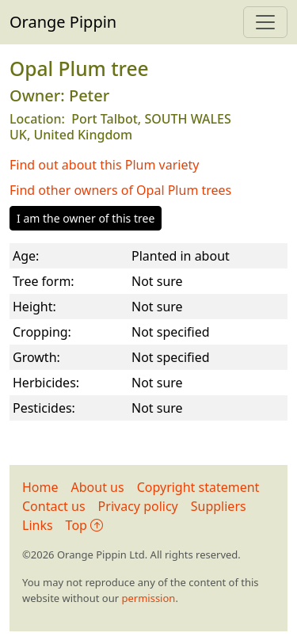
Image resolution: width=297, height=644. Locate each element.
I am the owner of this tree (86, 218)
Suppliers (219, 506)
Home (40, 487)
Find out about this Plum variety (104, 165)
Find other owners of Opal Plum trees (120, 190)
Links (38, 525)
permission (148, 598)
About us (98, 487)
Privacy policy (138, 506)
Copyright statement (198, 487)
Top (84, 525)
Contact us (54, 506)
